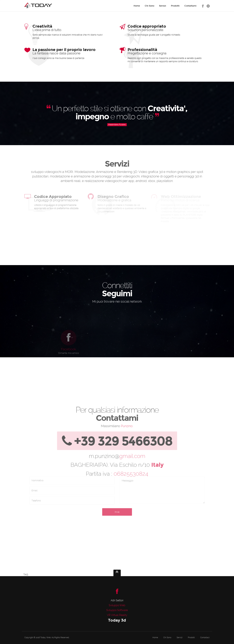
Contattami (190, 6)
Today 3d (117, 620)
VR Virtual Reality (117, 615)
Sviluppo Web (117, 605)
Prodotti (175, 6)
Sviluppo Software (117, 610)
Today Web (45, 638)
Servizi (163, 6)
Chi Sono (149, 6)
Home (137, 6)
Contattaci (205, 638)
